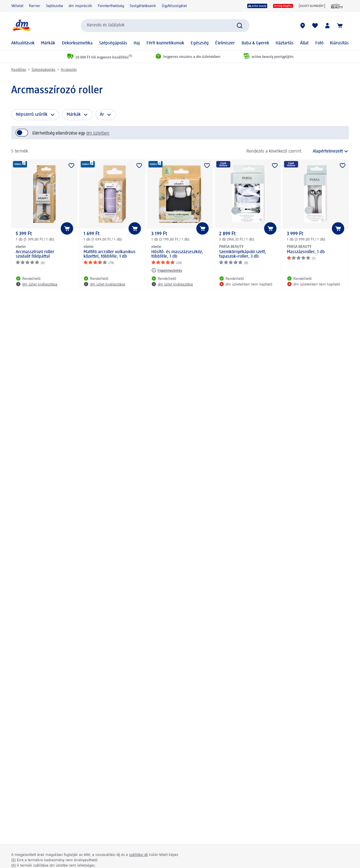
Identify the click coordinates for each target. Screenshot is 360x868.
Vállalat (17, 6)
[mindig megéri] (283, 6)
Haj (137, 43)
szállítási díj (139, 855)
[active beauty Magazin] (337, 6)
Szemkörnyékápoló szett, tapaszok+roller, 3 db (243, 254)
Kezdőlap (19, 70)
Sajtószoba (54, 6)
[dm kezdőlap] (21, 25)
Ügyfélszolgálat (174, 6)
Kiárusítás (339, 43)
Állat (304, 43)
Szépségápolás (113, 43)
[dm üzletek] (303, 26)
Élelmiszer (225, 43)
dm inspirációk (80, 6)
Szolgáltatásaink (143, 6)
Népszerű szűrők (32, 115)
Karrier (35, 6)
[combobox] (165, 26)
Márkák (48, 43)
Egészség (200, 43)
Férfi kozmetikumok (165, 43)
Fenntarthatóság (111, 6)
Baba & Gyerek (255, 43)
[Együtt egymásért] (312, 6)
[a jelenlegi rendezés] (327, 151)
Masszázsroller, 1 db (306, 252)
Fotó (319, 43)
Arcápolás (69, 70)
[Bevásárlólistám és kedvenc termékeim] (315, 26)
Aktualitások (23, 43)
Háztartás (285, 43)
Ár (102, 115)
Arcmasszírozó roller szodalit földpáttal (35, 254)
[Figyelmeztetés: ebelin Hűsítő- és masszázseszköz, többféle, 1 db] (167, 270)
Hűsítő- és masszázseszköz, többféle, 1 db (177, 254)
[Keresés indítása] (240, 26)
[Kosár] (340, 26)
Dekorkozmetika (77, 43)
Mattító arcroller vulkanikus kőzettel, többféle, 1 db (110, 254)
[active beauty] (257, 6)
